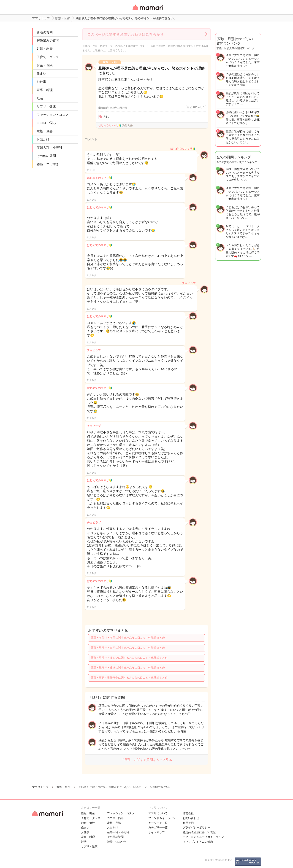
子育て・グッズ (48, 57)
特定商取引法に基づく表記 (199, 832)
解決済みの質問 (48, 40)
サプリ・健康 (46, 106)
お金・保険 (45, 65)
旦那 (106, 117)
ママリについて (158, 813)
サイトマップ (157, 832)
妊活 (40, 98)
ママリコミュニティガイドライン (203, 837)
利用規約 (188, 823)
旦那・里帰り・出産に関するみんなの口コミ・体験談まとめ (128, 648)
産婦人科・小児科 (49, 148)
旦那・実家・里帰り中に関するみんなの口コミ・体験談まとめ (129, 678)
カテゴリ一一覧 (158, 828)
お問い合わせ (191, 818)
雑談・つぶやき (48, 164)
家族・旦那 (45, 131)
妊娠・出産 (45, 49)
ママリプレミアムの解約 (198, 842)
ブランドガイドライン (162, 818)
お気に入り (197, 107)
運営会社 (188, 813)
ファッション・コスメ (53, 115)
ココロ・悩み (46, 123)
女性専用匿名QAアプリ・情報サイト (148, 11)
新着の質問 (45, 32)
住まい (41, 73)
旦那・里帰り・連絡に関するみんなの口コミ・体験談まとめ (128, 668)
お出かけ (43, 139)
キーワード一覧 (158, 823)
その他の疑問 (46, 156)
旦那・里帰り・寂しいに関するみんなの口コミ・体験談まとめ (129, 658)
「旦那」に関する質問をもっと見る (146, 760)
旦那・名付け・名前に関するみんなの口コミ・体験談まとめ (128, 638)
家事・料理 (45, 90)
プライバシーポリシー (196, 828)
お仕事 (41, 82)
